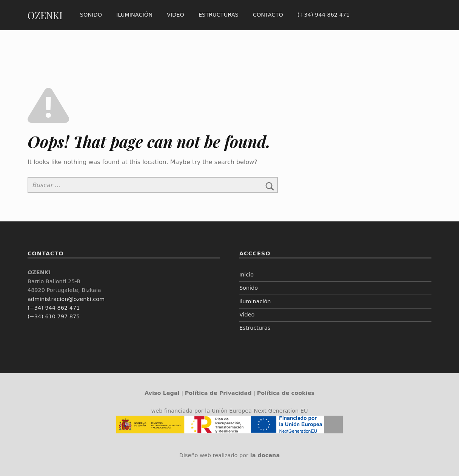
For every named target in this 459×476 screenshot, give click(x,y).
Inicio (246, 275)
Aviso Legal (162, 393)
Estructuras (219, 15)
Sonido (91, 15)
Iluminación (134, 15)
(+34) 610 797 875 (54, 316)
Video (176, 15)
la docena (265, 455)
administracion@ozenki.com (66, 299)
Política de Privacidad (218, 393)
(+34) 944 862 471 (323, 15)
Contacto (268, 15)
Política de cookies (286, 393)
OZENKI (45, 15)
